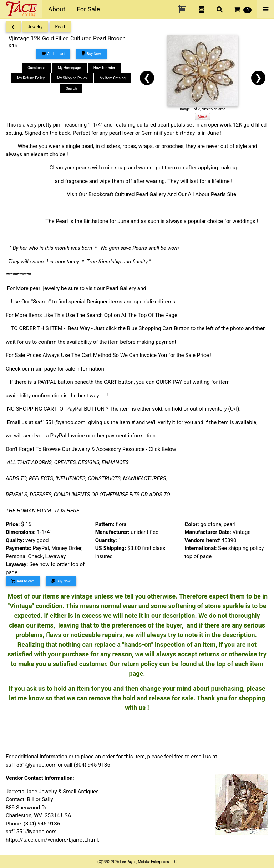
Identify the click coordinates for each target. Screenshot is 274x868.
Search (72, 88)
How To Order (104, 68)
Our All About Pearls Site (207, 194)
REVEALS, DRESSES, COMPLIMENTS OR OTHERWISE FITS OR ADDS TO (88, 495)
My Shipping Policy (72, 78)
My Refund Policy (31, 78)
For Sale (88, 9)
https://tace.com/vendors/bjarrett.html (52, 840)
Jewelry (35, 27)
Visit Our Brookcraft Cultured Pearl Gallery (116, 194)
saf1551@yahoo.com (60, 422)
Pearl (60, 27)
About (57, 9)
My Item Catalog (113, 78)
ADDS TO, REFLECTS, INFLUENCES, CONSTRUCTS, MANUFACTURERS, (86, 478)
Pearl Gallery (121, 288)
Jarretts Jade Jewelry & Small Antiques (52, 792)
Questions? (36, 68)
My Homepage (69, 68)
